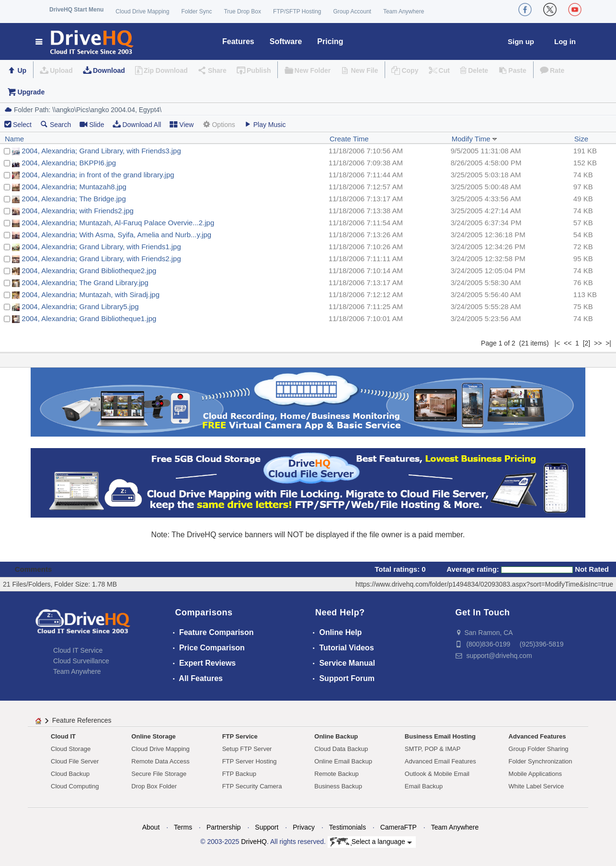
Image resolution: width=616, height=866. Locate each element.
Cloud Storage (71, 749)
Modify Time (474, 139)
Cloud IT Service (78, 650)
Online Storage (153, 736)
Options (218, 124)
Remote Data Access (160, 761)
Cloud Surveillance (81, 661)
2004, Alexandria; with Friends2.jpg (77, 211)
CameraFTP (399, 827)
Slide (92, 124)
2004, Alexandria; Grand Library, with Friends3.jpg (101, 151)
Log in (565, 41)
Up (22, 70)
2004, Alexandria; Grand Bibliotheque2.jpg (89, 271)
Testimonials (348, 827)
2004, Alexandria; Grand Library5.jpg (80, 306)
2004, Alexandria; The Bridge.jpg (74, 199)
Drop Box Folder (154, 786)
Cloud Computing (75, 786)
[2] (587, 343)
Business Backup (338, 786)
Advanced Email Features (440, 761)
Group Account (352, 12)
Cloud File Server (75, 761)
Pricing (330, 41)
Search (56, 124)
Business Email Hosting (440, 736)
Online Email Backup (343, 761)
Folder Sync (196, 12)
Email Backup (424, 786)
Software (286, 41)
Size (581, 139)
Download (109, 70)
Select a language (371, 842)
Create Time (349, 139)
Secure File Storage (159, 774)
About (151, 827)
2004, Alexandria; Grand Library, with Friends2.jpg (101, 259)
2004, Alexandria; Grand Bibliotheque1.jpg (89, 318)
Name (14, 139)
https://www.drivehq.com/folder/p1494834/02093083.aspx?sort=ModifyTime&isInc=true (484, 584)
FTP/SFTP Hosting (297, 12)
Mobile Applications (535, 774)
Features (238, 41)
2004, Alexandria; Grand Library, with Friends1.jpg (101, 247)
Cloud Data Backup (341, 749)
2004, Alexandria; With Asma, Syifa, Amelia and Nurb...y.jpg (116, 235)
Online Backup (336, 736)
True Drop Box (242, 12)
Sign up (521, 41)
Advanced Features (537, 736)
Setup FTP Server (247, 749)
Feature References (82, 720)
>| (608, 343)
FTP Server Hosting (250, 761)
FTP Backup (239, 774)
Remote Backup (337, 774)
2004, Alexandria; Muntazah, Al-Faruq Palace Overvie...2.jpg (118, 223)
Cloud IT (63, 736)
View (182, 124)
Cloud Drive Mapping (142, 12)
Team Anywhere (404, 12)
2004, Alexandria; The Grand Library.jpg (85, 283)
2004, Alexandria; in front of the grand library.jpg (98, 175)
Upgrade (31, 92)
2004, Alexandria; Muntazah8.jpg (74, 187)
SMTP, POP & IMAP (433, 749)
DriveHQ (254, 842)
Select (22, 125)
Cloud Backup (70, 774)
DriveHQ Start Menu (76, 10)
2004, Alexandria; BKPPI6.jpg (69, 163)
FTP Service (240, 736)
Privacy (304, 827)
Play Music (265, 124)
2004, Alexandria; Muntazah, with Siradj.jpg (91, 294)
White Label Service (536, 786)
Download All (137, 124)
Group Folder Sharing (539, 749)
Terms (183, 827)
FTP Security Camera (252, 786)
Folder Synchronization (541, 761)
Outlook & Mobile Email (437, 774)
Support (267, 827)
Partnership (224, 827)
